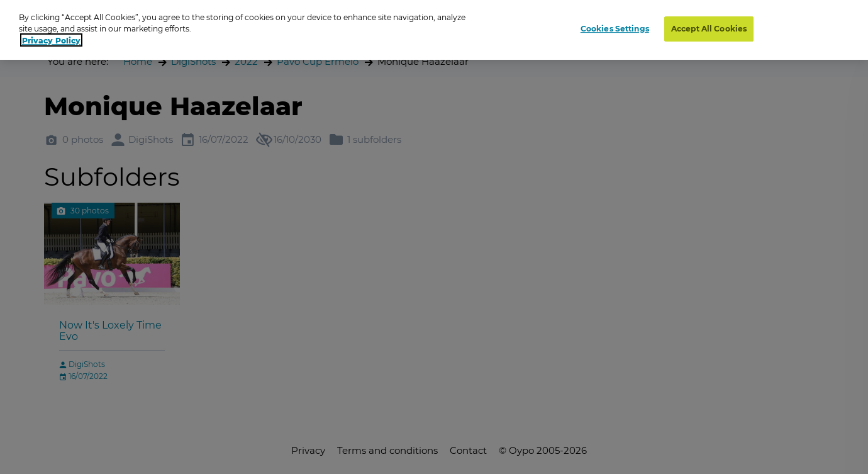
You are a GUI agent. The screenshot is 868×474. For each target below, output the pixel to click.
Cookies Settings (615, 25)
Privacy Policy (51, 37)
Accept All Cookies (709, 25)
